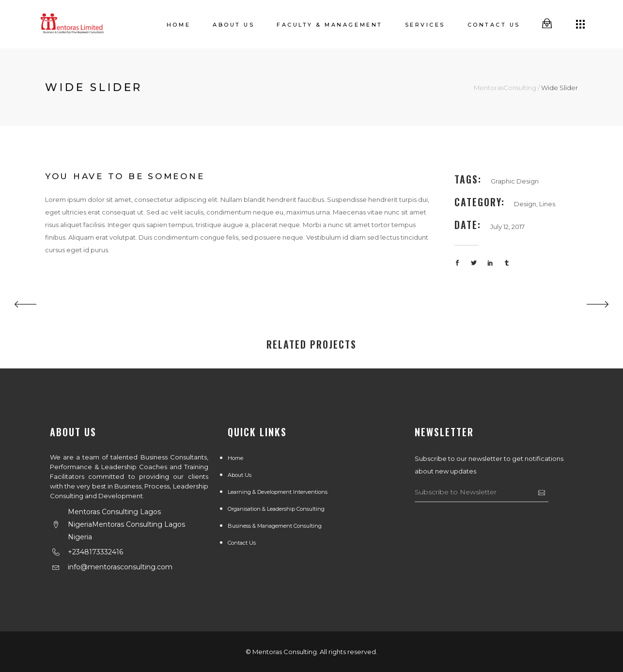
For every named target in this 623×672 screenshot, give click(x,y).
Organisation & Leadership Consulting (276, 509)
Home (235, 458)
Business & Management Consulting (275, 526)
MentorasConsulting (505, 88)
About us (240, 475)
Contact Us (242, 543)
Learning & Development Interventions (278, 492)
